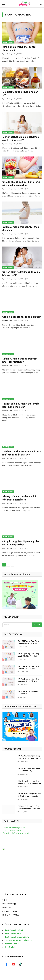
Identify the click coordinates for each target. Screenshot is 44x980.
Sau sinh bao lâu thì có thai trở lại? (22, 317)
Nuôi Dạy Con (8, 42)
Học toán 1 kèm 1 (12, 944)
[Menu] (4, 4)
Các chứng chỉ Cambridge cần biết (16, 833)
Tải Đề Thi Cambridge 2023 (14, 828)
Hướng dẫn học (8, 908)
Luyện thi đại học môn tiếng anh (18, 941)
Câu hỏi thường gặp (10, 912)
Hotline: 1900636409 (11, 916)
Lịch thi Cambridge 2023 (12, 830)
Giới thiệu (6, 901)
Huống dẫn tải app (9, 904)
